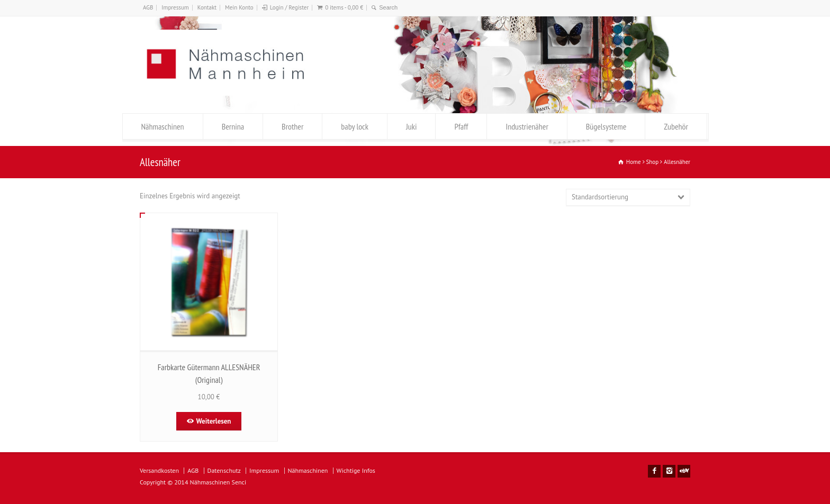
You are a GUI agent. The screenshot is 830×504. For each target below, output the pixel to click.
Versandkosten (159, 470)
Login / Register (289, 7)
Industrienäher (527, 126)
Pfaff (461, 126)
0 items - (344, 7)
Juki (411, 126)
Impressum (175, 7)
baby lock (355, 126)
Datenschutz (224, 470)
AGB (148, 7)
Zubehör (676, 126)
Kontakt (207, 7)
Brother (292, 126)
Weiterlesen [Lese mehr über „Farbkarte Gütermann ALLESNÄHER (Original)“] (214, 421)
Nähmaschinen (163, 126)
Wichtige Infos (356, 470)
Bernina (233, 126)
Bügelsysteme (606, 126)
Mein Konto (239, 7)
